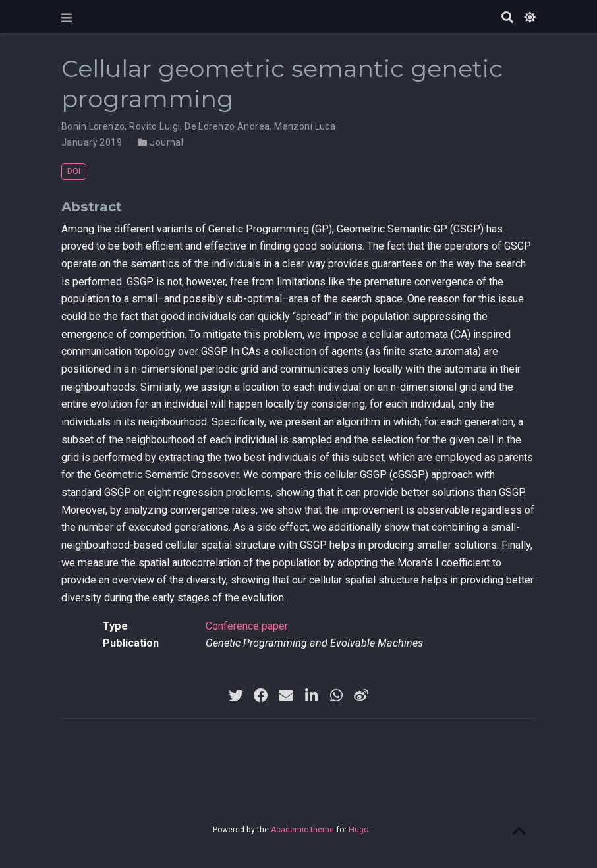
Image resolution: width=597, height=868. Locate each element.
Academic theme (302, 830)
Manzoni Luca (305, 126)
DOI (74, 171)
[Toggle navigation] (67, 18)
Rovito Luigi (155, 126)
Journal (166, 142)
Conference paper (247, 626)
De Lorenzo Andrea (227, 126)
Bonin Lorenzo (93, 126)
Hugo (358, 830)
